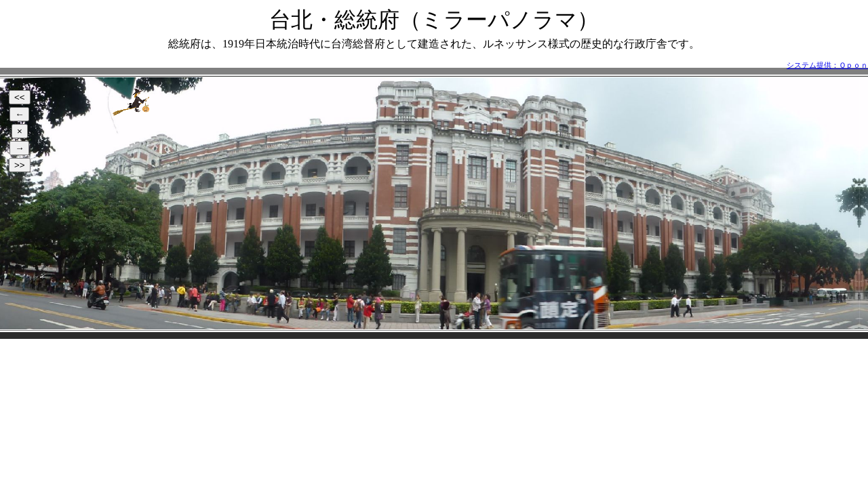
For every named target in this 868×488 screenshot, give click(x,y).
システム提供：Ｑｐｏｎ (827, 65)
